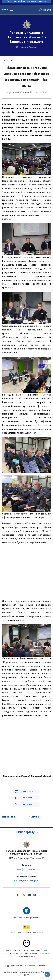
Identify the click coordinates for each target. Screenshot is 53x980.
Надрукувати (28, 791)
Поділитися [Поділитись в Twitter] (27, 804)
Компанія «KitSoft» (19, 966)
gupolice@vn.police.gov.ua (27, 881)
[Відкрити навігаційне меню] (12, 10)
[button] (27, 832)
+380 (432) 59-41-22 (26, 870)
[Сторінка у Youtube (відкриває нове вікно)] (29, 895)
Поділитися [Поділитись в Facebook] (27, 798)
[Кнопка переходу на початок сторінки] (47, 974)
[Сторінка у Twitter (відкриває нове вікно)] (24, 895)
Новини (10, 61)
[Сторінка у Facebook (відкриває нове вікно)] (18, 895)
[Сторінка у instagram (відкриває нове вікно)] (35, 895)
